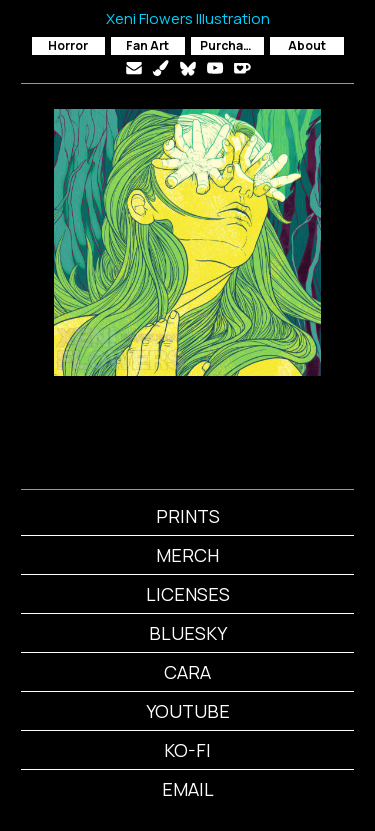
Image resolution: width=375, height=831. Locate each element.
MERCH (187, 555)
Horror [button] (68, 45)
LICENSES (188, 594)
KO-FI (187, 750)
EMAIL (188, 789)
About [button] (307, 45)
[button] (134, 68)
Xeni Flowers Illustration (188, 18)
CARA (187, 672)
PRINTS (188, 516)
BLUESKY (188, 633)
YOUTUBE (188, 711)
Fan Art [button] (147, 45)
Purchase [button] (229, 45)
